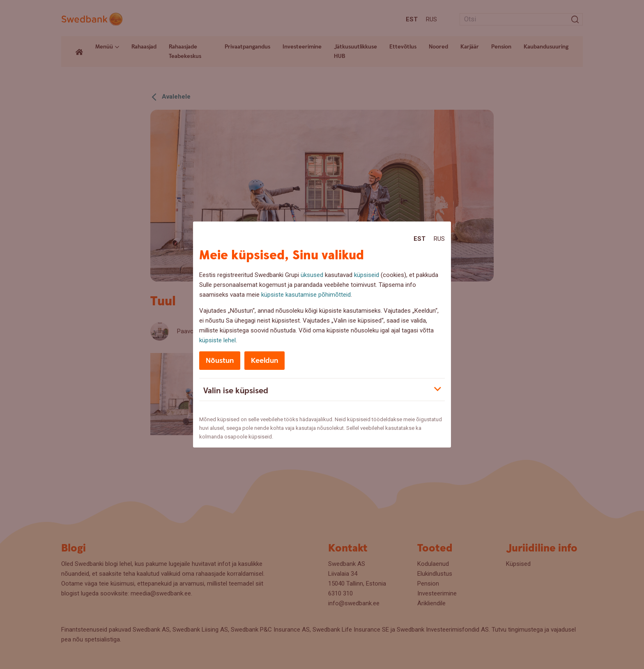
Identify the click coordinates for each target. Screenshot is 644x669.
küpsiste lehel (217, 340)
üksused (312, 275)
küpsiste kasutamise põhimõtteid (306, 295)
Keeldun (264, 361)
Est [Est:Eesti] (420, 239)
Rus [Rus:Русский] (439, 239)
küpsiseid (367, 275)
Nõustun (220, 361)
